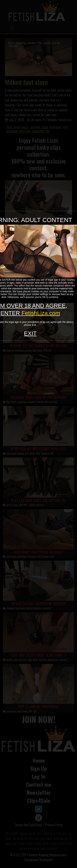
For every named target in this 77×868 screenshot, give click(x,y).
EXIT (30, 333)
